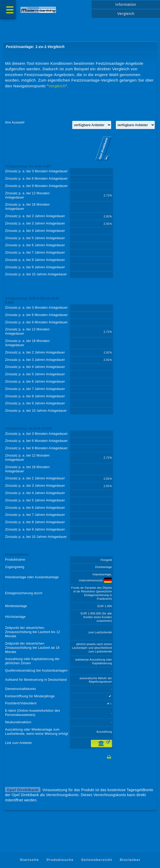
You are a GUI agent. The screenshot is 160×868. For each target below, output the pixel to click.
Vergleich (126, 14)
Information (126, 4)
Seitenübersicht (97, 860)
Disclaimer (130, 860)
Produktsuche (60, 860)
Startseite (30, 860)
